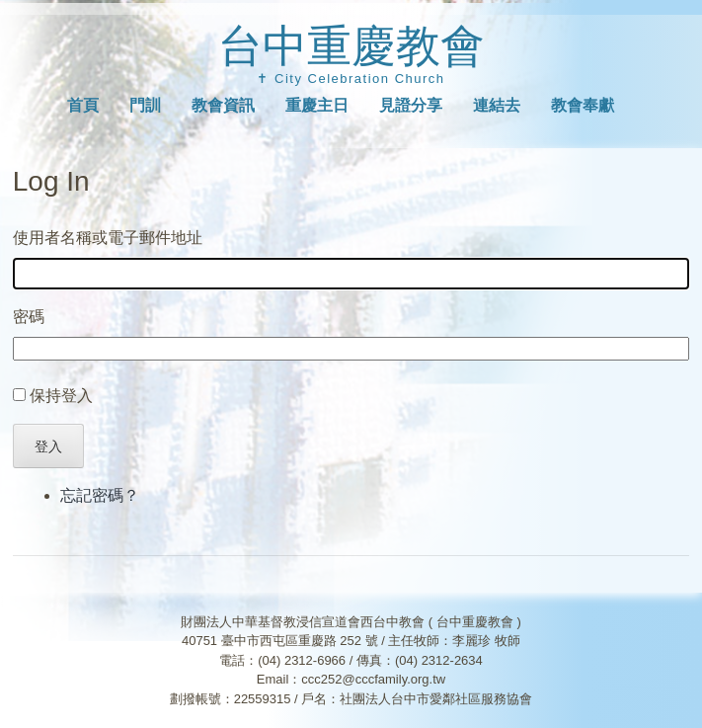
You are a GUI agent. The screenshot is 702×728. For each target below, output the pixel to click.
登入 (48, 446)
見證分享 (411, 105)
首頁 (83, 105)
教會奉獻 (583, 105)
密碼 (29, 317)
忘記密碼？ (100, 495)
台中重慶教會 (351, 46)
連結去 (497, 105)
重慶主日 (317, 105)
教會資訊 (223, 105)
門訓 (145, 105)
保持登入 (61, 396)
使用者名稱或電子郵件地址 (108, 238)
